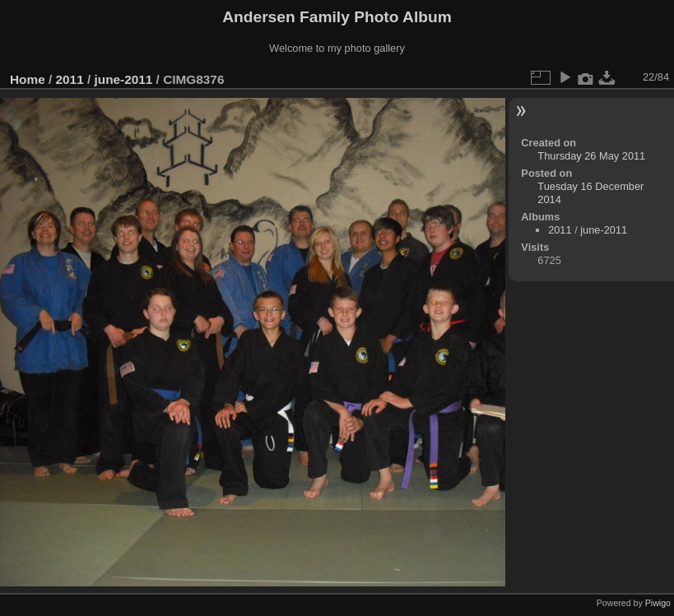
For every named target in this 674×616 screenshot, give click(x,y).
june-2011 (123, 79)
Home (28, 79)
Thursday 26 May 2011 (591, 156)
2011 (70, 79)
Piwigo (658, 603)
